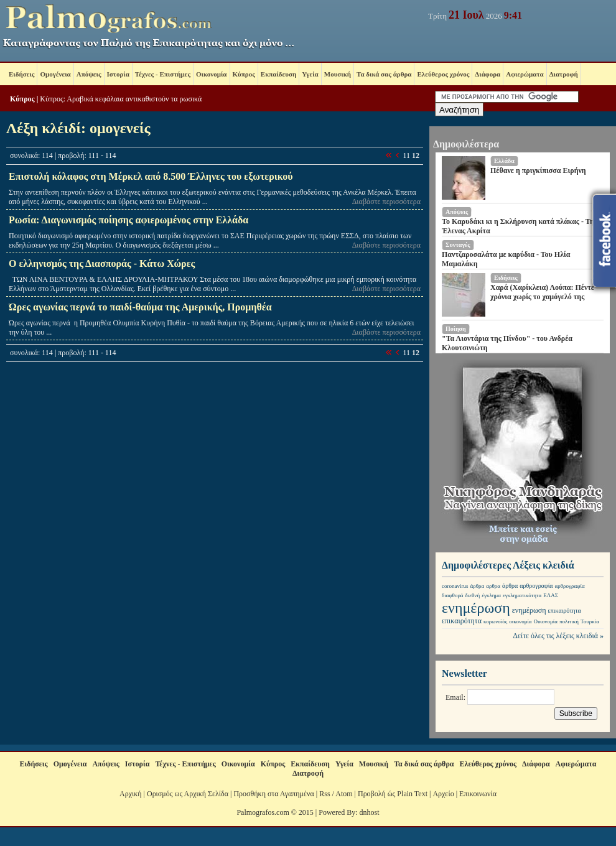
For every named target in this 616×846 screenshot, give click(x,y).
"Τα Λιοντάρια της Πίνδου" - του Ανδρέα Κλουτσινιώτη (507, 343)
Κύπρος (244, 74)
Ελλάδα (504, 161)
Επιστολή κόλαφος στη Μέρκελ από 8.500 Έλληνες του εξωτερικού (151, 176)
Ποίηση (456, 329)
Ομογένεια (55, 74)
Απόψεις (89, 74)
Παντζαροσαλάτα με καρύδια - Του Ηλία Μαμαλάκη (506, 259)
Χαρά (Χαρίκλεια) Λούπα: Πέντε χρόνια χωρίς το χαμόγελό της (542, 292)
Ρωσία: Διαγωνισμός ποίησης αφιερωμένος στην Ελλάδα (128, 220)
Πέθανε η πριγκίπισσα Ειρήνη (538, 170)
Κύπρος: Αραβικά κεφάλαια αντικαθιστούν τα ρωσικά (121, 99)
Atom (344, 794)
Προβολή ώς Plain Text (393, 794)
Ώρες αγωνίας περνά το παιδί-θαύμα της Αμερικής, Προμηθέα (140, 307)
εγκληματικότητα (522, 595)
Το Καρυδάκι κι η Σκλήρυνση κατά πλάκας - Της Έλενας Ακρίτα (520, 226)
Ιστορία (118, 74)
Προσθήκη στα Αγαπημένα (273, 794)
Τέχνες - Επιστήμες (163, 74)
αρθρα (493, 586)
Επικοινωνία (478, 794)
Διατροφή (564, 74)
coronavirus (455, 586)
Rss (324, 794)
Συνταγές (458, 245)
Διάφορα (488, 74)
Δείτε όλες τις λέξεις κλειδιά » (558, 636)
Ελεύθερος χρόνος (443, 74)
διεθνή (473, 595)
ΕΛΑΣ (551, 595)
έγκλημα (491, 595)
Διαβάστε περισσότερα (386, 202)
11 (406, 156)
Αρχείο (443, 794)
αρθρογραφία (536, 586)
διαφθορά (453, 595)
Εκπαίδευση (278, 74)
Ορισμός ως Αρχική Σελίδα (188, 794)
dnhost (370, 812)
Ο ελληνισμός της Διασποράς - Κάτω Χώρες (102, 263)
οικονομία (520, 621)
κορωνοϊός (495, 621)
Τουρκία (590, 621)
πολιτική (569, 621)
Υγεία (310, 74)
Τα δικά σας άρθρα (384, 74)
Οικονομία (211, 74)
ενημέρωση (476, 608)
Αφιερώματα (525, 74)
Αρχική (131, 794)
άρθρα (478, 586)
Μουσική (338, 74)
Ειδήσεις (21, 74)
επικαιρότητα (565, 611)
